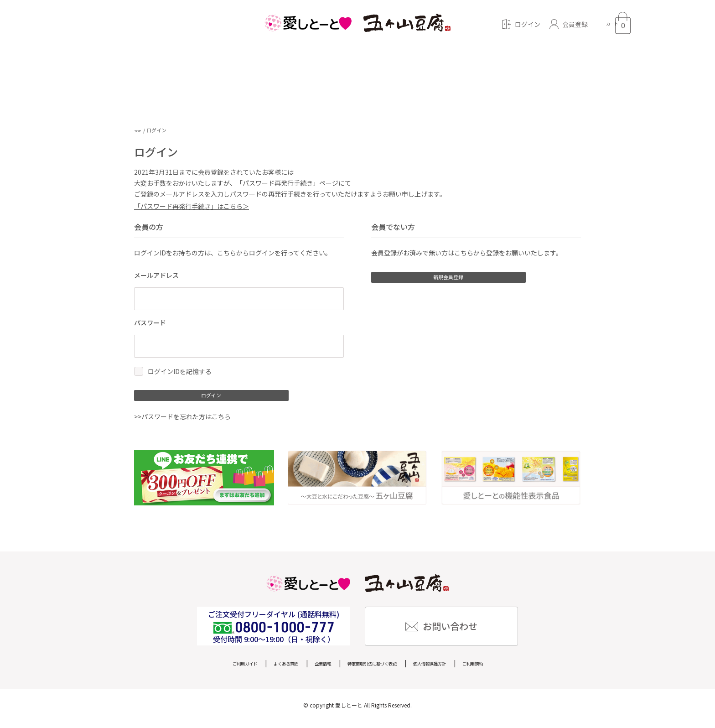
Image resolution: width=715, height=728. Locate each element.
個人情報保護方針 (456, 669)
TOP (139, 130)
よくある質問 (259, 669)
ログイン (198, 400)
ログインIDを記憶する (180, 373)
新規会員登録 (435, 281)
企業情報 (308, 669)
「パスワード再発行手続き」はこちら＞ (192, 208)
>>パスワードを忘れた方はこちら (182, 423)
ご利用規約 (513, 669)
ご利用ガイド (205, 669)
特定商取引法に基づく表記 (375, 669)
